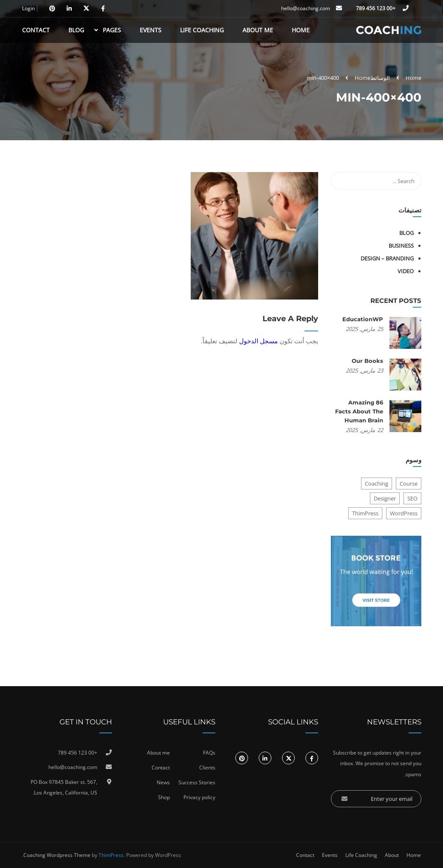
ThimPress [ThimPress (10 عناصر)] (365, 513)
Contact (36, 30)
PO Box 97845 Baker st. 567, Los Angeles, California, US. (64, 787)
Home (301, 30)
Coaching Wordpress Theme (57, 855)
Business (401, 246)
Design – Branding (387, 258)
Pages (112, 30)
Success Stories (197, 782)
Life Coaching (202, 30)
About (392, 855)
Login (28, 8)
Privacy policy (199, 797)
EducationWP (363, 319)
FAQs (209, 753)
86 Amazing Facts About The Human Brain (359, 411)
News (163, 782)
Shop (164, 797)
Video (406, 271)
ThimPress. (112, 855)
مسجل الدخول (258, 341)
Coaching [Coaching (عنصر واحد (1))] (377, 483)
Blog (76, 30)
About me (158, 753)
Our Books (367, 361)
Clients (207, 768)
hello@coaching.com (306, 8)
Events (151, 30)
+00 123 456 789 (376, 8)
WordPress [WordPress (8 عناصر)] (404, 513)
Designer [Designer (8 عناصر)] (385, 498)
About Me (258, 30)
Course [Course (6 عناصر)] (409, 483)
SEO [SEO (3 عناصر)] (412, 498)
